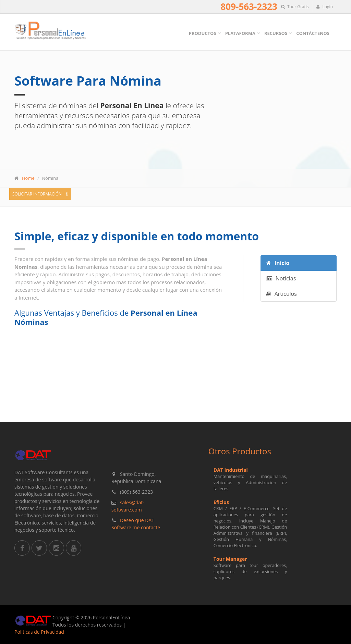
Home (28, 178)
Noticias (281, 278)
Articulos (281, 294)
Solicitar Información (40, 194)
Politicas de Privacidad (39, 632)
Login (324, 7)
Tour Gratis (295, 7)
